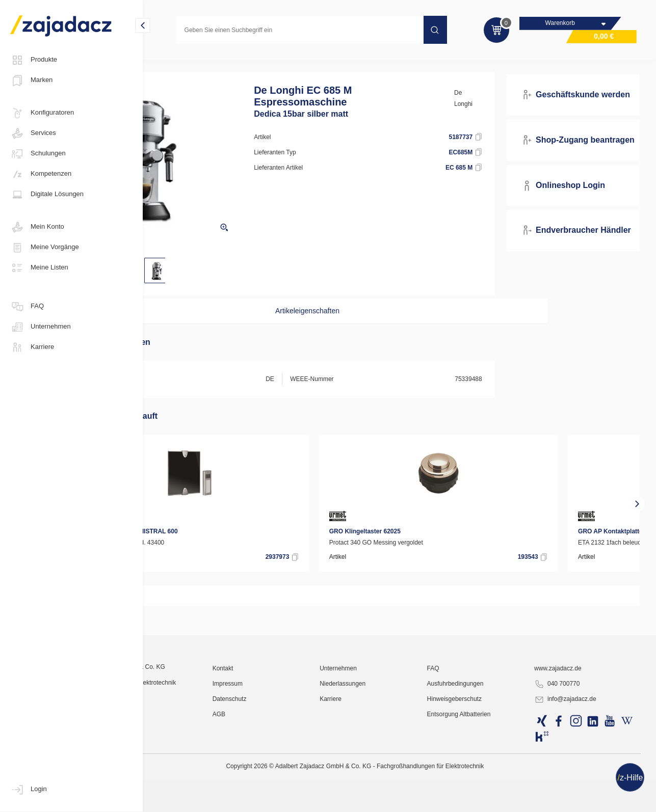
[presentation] (158, 517)
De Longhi (493, 111)
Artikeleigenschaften (337, 323)
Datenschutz (295, 799)
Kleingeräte (225, 63)
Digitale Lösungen (47, 195)
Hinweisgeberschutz (488, 799)
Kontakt (288, 769)
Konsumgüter (174, 63)
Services (33, 133)
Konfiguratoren (42, 113)
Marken (31, 80)
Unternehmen (41, 327)
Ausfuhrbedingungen (489, 784)
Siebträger (344, 63)
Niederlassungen (392, 784)
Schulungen (38, 154)
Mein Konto (37, 227)
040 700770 (575, 784)
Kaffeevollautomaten (285, 63)
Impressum (293, 784)
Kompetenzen (41, 174)
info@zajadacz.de (583, 800)
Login (29, 790)
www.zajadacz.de (576, 769)
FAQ (27, 307)
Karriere (32, 347)
